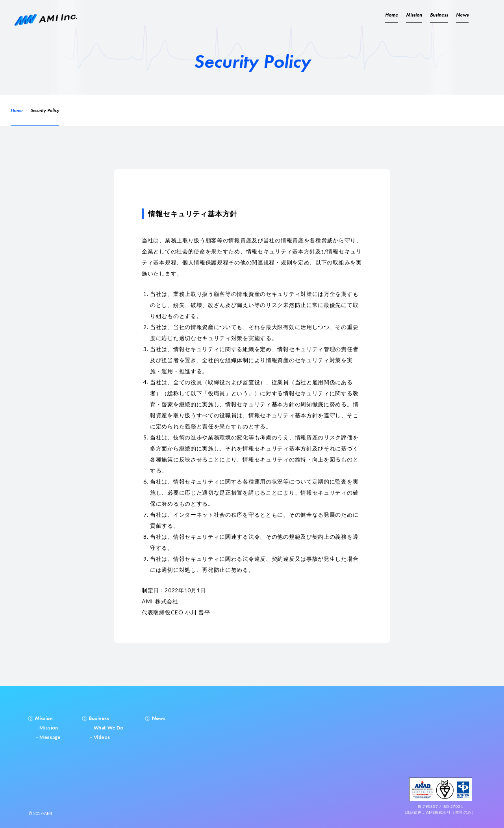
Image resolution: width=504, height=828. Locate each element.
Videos (101, 737)
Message (49, 737)
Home (17, 110)
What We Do (108, 728)
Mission (414, 15)
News (462, 15)
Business (439, 15)
